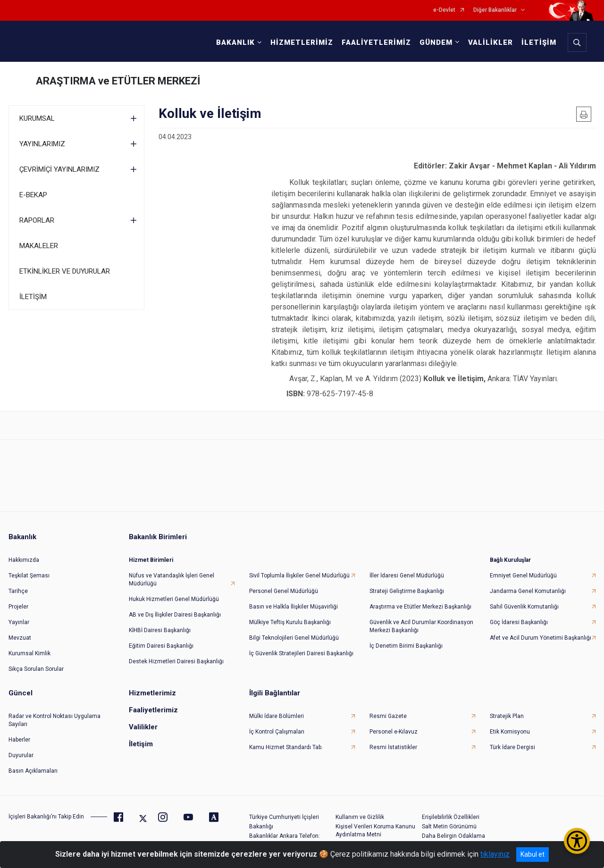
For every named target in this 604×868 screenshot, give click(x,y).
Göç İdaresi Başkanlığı (519, 622)
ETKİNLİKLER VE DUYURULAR (65, 271)
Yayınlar (19, 622)
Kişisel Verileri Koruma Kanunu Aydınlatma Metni (375, 830)
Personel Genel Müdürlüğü (284, 591)
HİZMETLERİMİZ (302, 42)
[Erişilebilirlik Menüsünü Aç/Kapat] (577, 841)
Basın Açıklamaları (33, 771)
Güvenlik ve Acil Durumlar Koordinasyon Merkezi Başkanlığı (421, 626)
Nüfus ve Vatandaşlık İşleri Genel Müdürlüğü (172, 580)
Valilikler (143, 727)
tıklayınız (495, 854)
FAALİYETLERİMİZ (376, 42)
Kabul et (533, 854)
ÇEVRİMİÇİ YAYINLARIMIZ (59, 169)
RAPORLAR (37, 220)
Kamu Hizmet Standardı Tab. (286, 747)
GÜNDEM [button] (436, 42)
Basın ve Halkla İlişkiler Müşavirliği (294, 607)
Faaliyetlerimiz (153, 710)
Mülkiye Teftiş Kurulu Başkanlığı (290, 622)
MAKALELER (39, 246)
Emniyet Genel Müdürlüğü (523, 576)
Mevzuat (20, 638)
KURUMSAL (37, 118)
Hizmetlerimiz (152, 693)
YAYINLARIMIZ (42, 144)
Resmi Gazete (388, 716)
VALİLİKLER (491, 42)
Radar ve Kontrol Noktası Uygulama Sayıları (55, 720)
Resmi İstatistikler (393, 747)
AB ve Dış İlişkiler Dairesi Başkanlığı (175, 615)
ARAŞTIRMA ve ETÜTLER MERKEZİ (118, 81)
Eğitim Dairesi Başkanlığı (161, 646)
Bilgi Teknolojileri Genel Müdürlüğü (294, 638)
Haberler (19, 740)
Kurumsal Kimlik (29, 653)
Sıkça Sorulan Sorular (36, 669)
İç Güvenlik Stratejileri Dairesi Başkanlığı (301, 653)
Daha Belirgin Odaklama (453, 836)
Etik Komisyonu (510, 732)
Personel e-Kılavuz (394, 732)
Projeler (18, 607)
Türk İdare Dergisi (512, 747)
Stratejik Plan (507, 716)
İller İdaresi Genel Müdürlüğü (407, 576)
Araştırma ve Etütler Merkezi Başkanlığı (420, 607)
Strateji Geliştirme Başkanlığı (407, 591)
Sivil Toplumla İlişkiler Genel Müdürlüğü (299, 576)
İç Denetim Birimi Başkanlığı (406, 646)
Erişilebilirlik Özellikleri (451, 817)
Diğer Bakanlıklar (495, 10)
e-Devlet (444, 10)
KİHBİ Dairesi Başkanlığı (160, 630)
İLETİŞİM (539, 42)
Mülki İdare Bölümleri (277, 716)
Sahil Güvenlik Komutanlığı (524, 607)
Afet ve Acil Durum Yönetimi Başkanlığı (541, 638)
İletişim (141, 744)
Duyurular (21, 755)
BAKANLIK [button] (235, 42)
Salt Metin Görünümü (449, 826)
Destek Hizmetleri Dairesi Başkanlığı (176, 661)
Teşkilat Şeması (29, 576)
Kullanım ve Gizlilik (360, 817)
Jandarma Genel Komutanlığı (528, 591)
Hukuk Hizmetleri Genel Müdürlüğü (174, 599)
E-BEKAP (33, 195)
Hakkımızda (24, 560)
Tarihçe (18, 591)
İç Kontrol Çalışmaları (277, 732)
